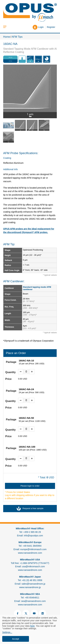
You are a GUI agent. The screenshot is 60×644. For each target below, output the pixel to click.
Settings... (7, 632)
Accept (16, 639)
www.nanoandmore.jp (30, 587)
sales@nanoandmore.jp (33, 584)
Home (7, 37)
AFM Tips (17, 37)
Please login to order (30, 486)
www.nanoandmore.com (30, 553)
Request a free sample (30, 509)
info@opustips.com (33, 536)
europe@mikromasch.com (33, 549)
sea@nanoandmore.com (33, 601)
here (32, 626)
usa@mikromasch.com (34, 567)
